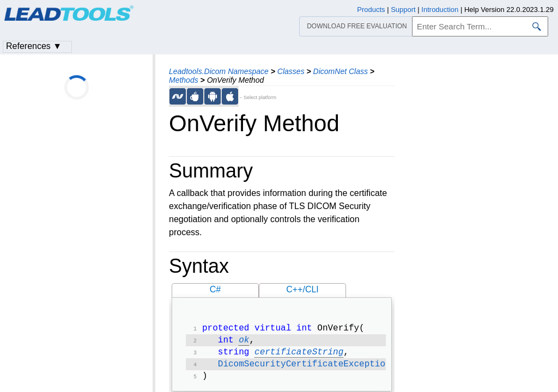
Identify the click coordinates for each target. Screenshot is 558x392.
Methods (184, 80)
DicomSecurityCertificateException (304, 369)
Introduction (440, 10)
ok (244, 342)
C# (215, 289)
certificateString (299, 356)
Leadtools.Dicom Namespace (219, 71)
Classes (291, 71)
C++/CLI (302, 289)
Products (371, 10)
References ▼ (34, 46)
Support (403, 10)
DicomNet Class (341, 71)
